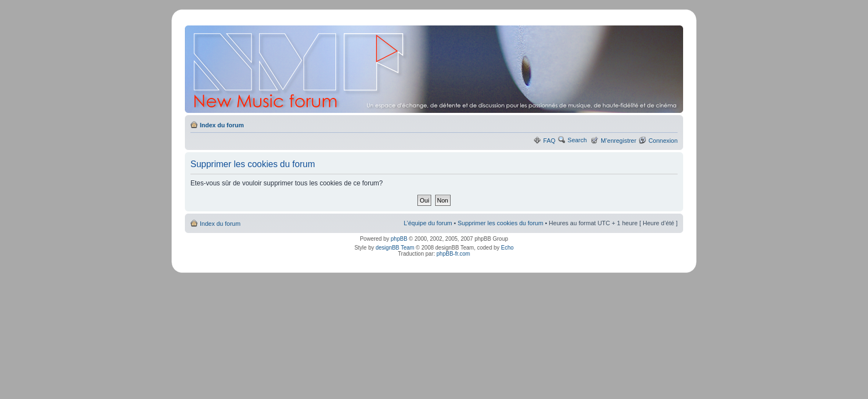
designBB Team (395, 248)
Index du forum (222, 125)
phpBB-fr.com (454, 254)
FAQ (549, 141)
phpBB (399, 239)
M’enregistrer (618, 141)
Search (577, 140)
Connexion (663, 141)
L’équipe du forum (428, 223)
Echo (507, 248)
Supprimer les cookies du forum (501, 223)
